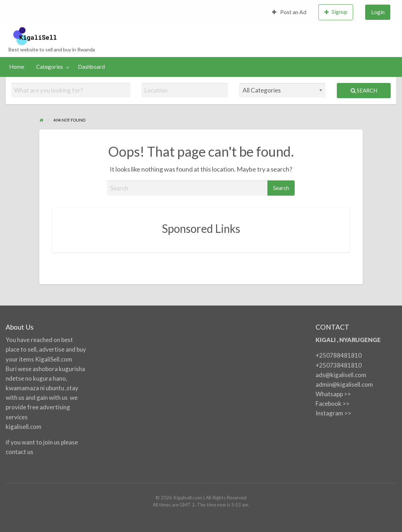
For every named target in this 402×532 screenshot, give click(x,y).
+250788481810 (339, 355)
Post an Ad (289, 12)
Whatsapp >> (333, 394)
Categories (50, 67)
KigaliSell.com (54, 359)
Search (364, 90)
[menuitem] (289, 12)
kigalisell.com (24, 427)
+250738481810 (339, 365)
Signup (336, 12)
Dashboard (91, 67)
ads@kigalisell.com (341, 375)
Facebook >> (333, 404)
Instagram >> (333, 413)
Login (378, 12)
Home (17, 67)
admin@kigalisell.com (344, 384)
